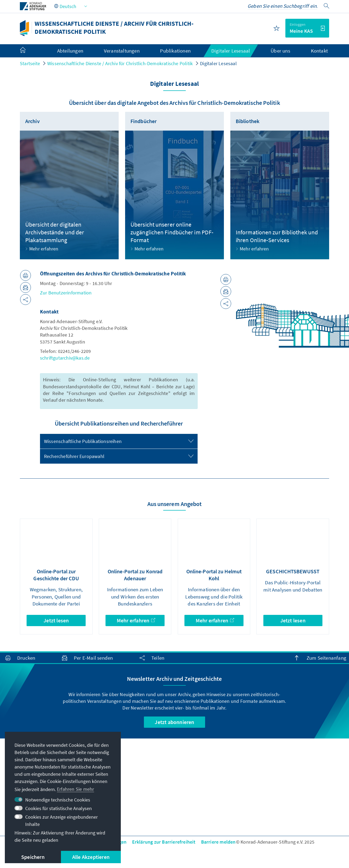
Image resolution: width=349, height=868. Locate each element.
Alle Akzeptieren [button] (91, 857)
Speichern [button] (33, 857)
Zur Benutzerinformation (66, 293)
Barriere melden (218, 842)
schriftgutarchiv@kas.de (65, 358)
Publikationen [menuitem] (175, 51)
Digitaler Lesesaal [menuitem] (231, 51)
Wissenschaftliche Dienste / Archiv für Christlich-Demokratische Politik (120, 63)
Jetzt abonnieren (174, 722)
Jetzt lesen (56, 620)
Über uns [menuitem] (280, 51)
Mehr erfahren (136, 620)
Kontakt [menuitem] (319, 51)
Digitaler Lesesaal (218, 63)
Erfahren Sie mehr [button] (75, 789)
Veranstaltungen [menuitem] (122, 51)
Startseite (30, 63)
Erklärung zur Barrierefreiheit (164, 842)
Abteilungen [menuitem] (70, 51)
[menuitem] (28, 51)
